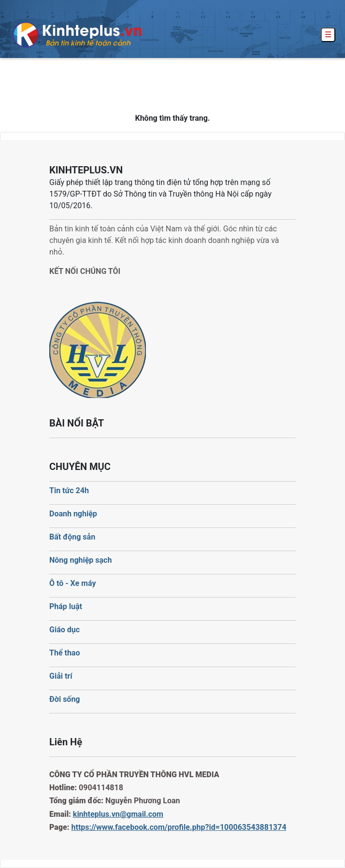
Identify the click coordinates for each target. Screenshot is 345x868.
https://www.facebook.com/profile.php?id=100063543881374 (179, 827)
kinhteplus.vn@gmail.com (118, 814)
